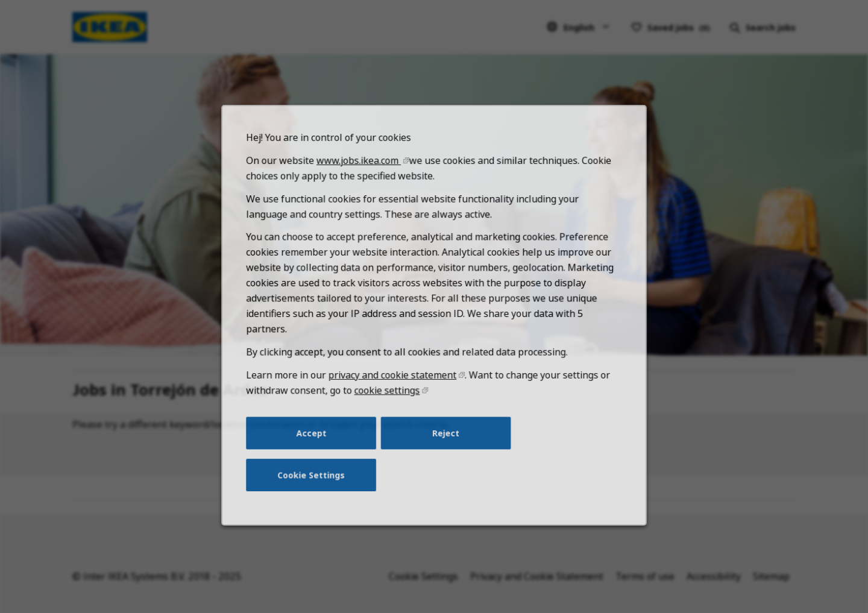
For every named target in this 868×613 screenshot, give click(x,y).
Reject (445, 443)
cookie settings (388, 402)
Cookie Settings (315, 483)
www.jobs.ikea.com (361, 180)
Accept (315, 443)
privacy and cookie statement (394, 387)
